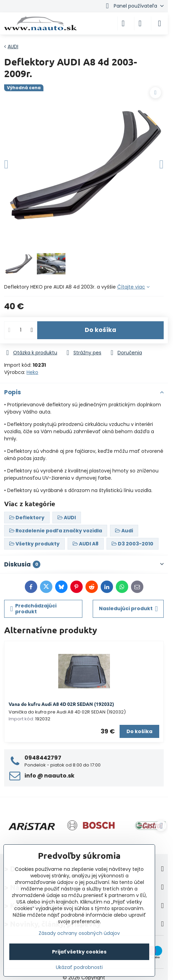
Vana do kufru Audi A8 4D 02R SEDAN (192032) (61, 704)
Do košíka (100, 330)
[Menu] (160, 23)
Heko (32, 372)
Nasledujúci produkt (128, 609)
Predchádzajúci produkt (34, 609)
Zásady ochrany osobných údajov (79, 933)
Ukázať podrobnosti (79, 967)
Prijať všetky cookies (79, 952)
